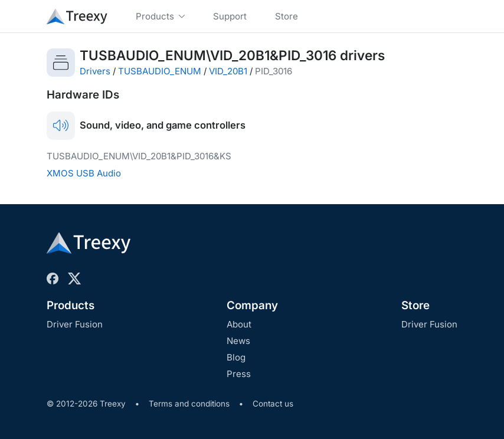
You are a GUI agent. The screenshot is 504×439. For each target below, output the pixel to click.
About (239, 324)
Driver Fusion (75, 324)
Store (415, 305)
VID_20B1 (228, 71)
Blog (236, 357)
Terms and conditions (189, 404)
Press (239, 374)
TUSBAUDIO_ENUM (160, 71)
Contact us (273, 404)
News (238, 341)
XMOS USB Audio (84, 173)
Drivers (95, 71)
